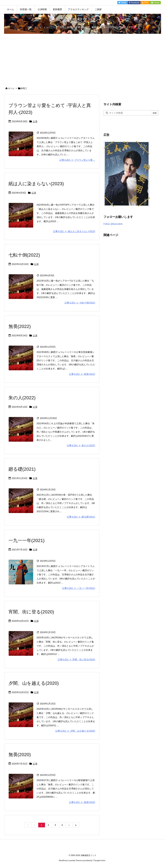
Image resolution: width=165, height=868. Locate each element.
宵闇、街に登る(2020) (31, 612)
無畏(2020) (20, 755)
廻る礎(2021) (22, 469)
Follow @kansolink (113, 224)
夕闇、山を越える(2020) (34, 683)
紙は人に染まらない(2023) (36, 184)
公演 (35, 121)
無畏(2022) (20, 326)
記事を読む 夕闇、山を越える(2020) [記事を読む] (75, 731)
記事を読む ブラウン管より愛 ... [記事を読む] (77, 160)
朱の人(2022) (22, 398)
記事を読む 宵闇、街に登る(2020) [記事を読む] (76, 659)
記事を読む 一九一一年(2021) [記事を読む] (79, 588)
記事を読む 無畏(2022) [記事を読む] (82, 374)
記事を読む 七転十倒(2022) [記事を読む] (80, 303)
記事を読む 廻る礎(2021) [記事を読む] (81, 517)
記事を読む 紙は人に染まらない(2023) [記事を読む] (74, 231)
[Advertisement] (82, 58)
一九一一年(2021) (27, 540)
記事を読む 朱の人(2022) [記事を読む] (81, 445)
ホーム (11, 88)
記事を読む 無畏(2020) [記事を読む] (82, 802)
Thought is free (99, 860)
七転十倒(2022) (24, 255)
